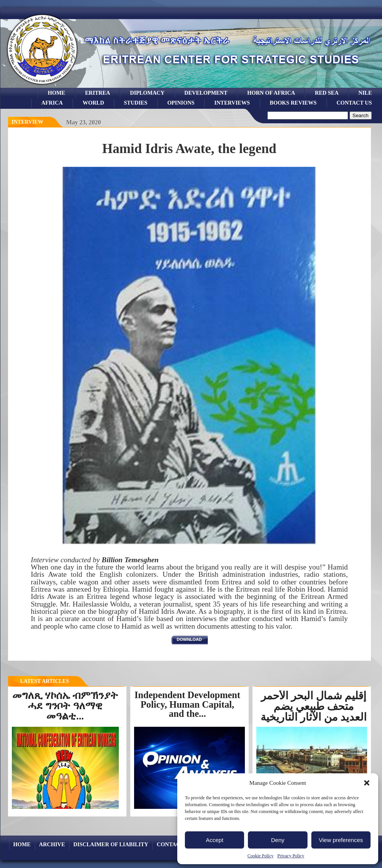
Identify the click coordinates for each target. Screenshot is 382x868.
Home (57, 93)
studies (136, 103)
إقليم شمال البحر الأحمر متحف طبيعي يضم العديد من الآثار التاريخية (314, 706)
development (206, 93)
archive (52, 844)
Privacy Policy (291, 856)
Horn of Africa (271, 93)
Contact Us (354, 103)
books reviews (293, 103)
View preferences (341, 840)
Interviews (232, 103)
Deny (278, 840)
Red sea (327, 93)
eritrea (98, 93)
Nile (365, 93)
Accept (215, 840)
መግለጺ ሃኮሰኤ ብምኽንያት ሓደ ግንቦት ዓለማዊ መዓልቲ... (65, 706)
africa (52, 103)
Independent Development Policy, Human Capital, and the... (187, 704)
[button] (367, 783)
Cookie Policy (261, 856)
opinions (181, 103)
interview (28, 122)
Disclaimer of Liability (111, 844)
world (93, 103)
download (189, 639)
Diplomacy (147, 93)
